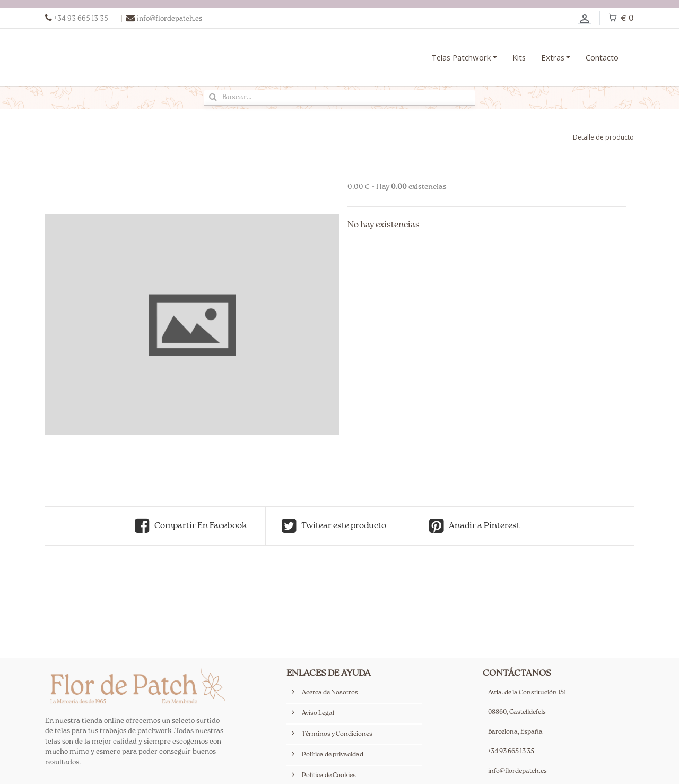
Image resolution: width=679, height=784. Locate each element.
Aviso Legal (318, 714)
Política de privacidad (333, 755)
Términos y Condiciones (337, 734)
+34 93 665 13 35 (511, 752)
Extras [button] (553, 57)
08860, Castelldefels (517, 713)
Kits (519, 57)
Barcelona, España (515, 732)
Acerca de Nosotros (330, 693)
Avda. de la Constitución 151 (527, 693)
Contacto (602, 57)
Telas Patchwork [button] (461, 57)
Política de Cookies (329, 776)
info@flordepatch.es (517, 772)
